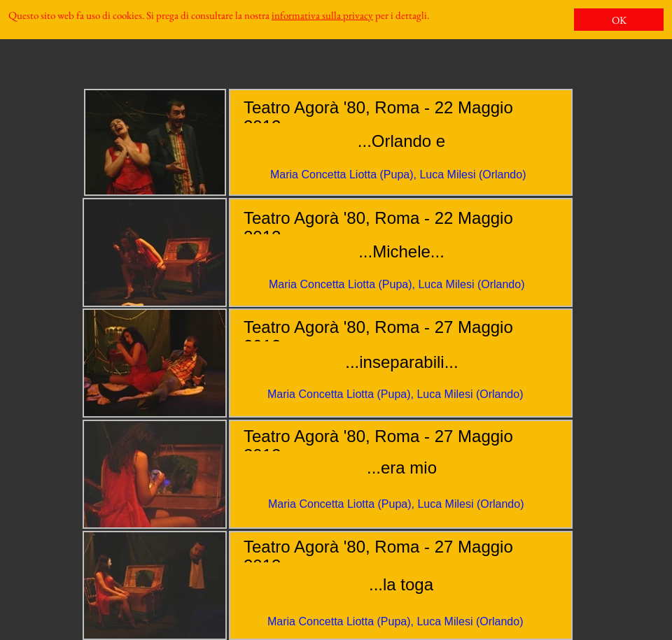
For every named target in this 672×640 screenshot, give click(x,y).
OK (619, 20)
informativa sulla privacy (322, 15)
